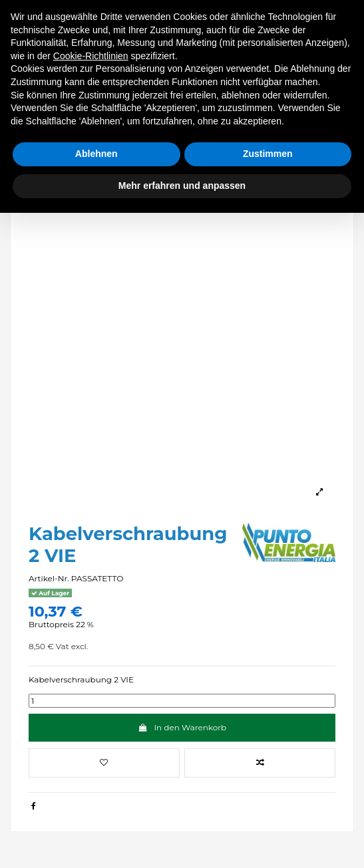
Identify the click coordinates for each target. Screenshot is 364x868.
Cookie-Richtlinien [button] (91, 56)
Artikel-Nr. (49, 578)
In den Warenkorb (182, 727)
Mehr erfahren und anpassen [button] (182, 186)
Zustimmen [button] (268, 154)
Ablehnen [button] (96, 154)
